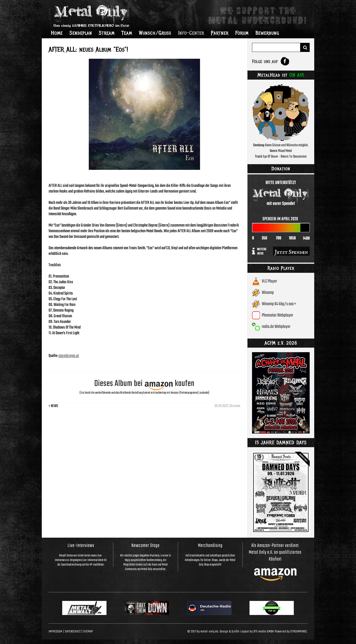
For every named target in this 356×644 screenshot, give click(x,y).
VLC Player (269, 281)
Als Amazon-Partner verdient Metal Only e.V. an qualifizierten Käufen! (275, 552)
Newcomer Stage (146, 546)
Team (127, 33)
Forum (242, 33)
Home (57, 33)
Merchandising (210, 546)
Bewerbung (267, 33)
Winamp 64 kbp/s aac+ (279, 304)
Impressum (56, 632)
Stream (107, 33)
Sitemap (88, 632)
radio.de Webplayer (276, 327)
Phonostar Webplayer (277, 315)
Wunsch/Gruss (155, 33)
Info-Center (191, 33)
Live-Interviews (81, 546)
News (53, 406)
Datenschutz (73, 632)
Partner (220, 33)
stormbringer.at (69, 356)
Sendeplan (81, 33)
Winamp (268, 293)
